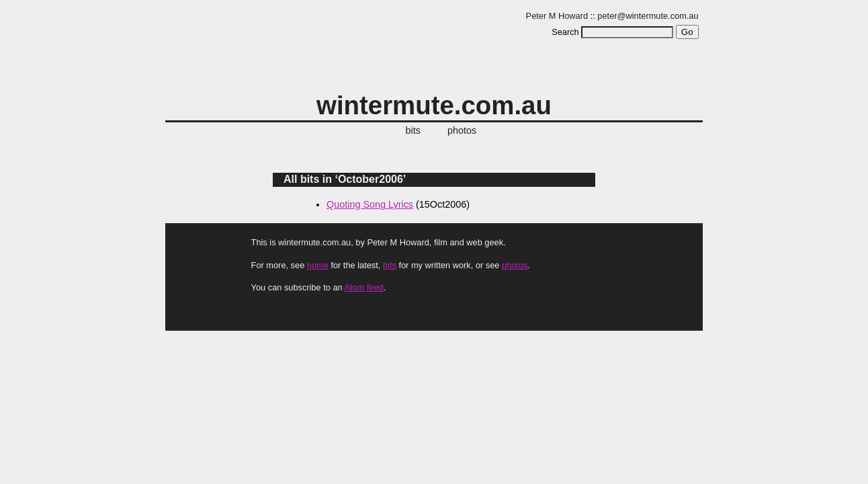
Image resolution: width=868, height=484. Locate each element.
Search (565, 32)
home (318, 265)
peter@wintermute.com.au (648, 16)
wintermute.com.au (434, 105)
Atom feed (364, 287)
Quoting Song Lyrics (370, 204)
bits (413, 130)
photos (462, 130)
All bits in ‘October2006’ (345, 179)
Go (687, 32)
